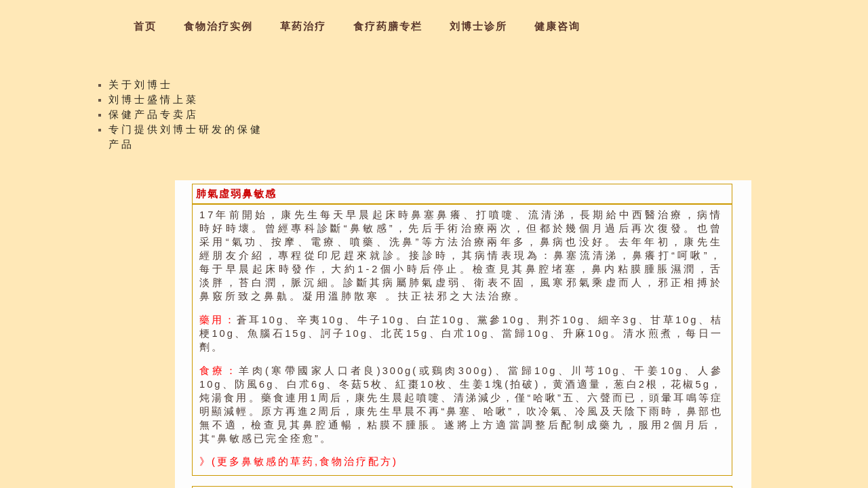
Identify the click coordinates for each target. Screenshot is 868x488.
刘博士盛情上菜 (154, 103)
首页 (145, 26)
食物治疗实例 (218, 26)
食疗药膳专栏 (388, 26)
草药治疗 (303, 26)
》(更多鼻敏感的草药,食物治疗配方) (299, 462)
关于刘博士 (141, 88)
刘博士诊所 (478, 26)
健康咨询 (557, 26)
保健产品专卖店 (154, 118)
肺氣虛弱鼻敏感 (236, 194)
